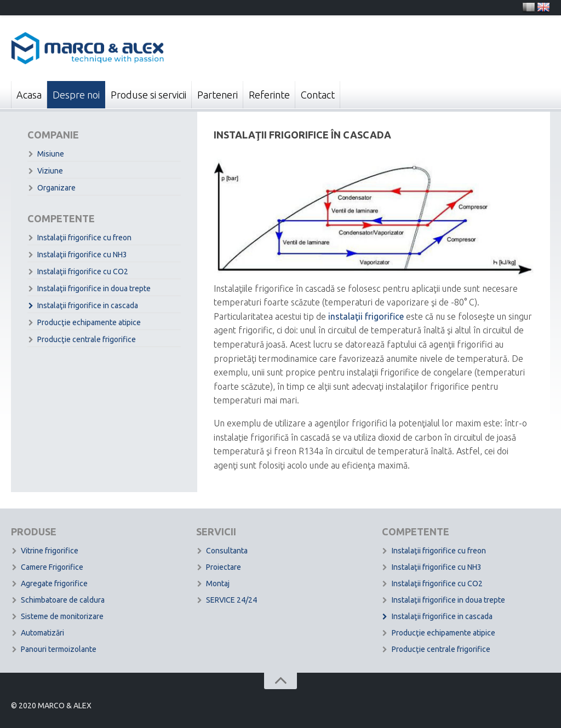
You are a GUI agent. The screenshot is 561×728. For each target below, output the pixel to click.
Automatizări (42, 633)
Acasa (29, 95)
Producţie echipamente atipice (89, 322)
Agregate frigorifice (54, 583)
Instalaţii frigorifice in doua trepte (94, 288)
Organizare (56, 188)
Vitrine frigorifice (50, 551)
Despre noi (76, 95)
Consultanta (227, 551)
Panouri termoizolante (59, 649)
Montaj (218, 583)
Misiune (51, 154)
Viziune (50, 171)
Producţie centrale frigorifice (87, 339)
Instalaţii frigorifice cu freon (84, 238)
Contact (318, 95)
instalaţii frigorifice (366, 316)
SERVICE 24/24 (231, 600)
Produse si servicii (148, 95)
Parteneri (217, 95)
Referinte (269, 95)
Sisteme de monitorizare (62, 616)
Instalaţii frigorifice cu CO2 (83, 271)
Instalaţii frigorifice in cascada (88, 305)
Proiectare (224, 567)
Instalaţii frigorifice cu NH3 (82, 255)
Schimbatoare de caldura (63, 600)
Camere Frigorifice (52, 567)
